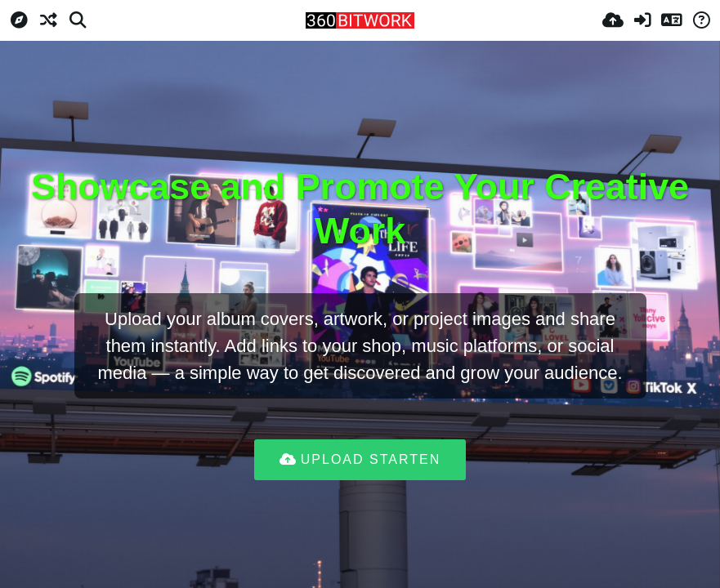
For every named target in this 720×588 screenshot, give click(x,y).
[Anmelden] (642, 20)
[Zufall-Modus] (48, 20)
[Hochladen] (613, 20)
